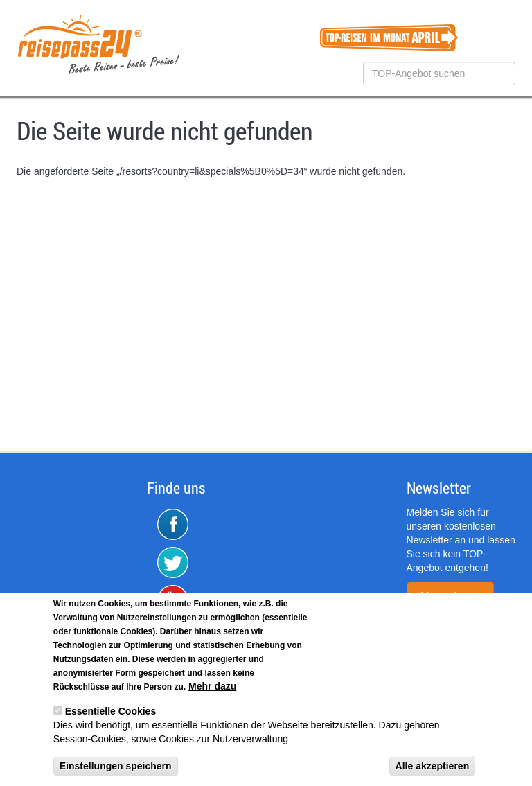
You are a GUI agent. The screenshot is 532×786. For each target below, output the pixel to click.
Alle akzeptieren (433, 767)
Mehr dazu (212, 687)
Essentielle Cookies (111, 712)
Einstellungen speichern (116, 767)
